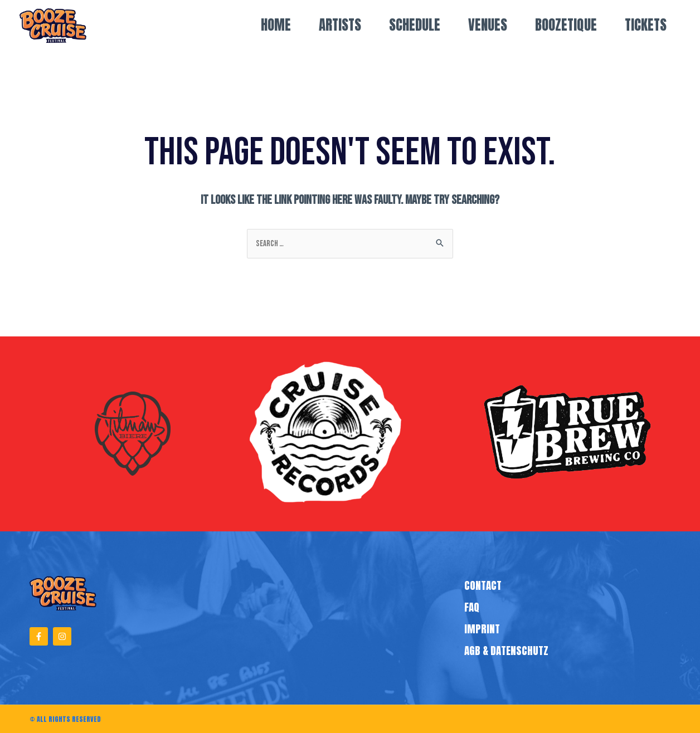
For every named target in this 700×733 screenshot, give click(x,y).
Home (276, 25)
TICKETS (646, 25)
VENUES (488, 25)
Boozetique (566, 25)
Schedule (415, 25)
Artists (340, 25)
